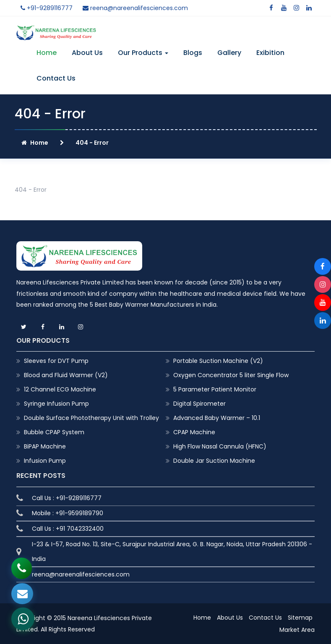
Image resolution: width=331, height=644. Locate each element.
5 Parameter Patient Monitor (215, 389)
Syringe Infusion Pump (56, 404)
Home (47, 53)
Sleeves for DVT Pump (56, 361)
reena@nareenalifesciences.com (135, 8)
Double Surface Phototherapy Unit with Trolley (91, 418)
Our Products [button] (143, 53)
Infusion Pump (45, 461)
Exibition (270, 53)
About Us (87, 53)
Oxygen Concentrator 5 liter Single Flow (231, 375)
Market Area (297, 630)
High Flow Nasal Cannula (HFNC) (220, 446)
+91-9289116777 (47, 8)
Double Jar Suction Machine (214, 461)
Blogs (193, 53)
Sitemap (300, 618)
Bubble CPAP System (54, 432)
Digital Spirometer (199, 404)
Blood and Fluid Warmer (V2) (66, 375)
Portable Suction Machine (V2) (218, 361)
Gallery (229, 53)
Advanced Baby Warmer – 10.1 (217, 418)
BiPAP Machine (45, 446)
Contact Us (56, 78)
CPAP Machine (194, 432)
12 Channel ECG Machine (60, 389)
